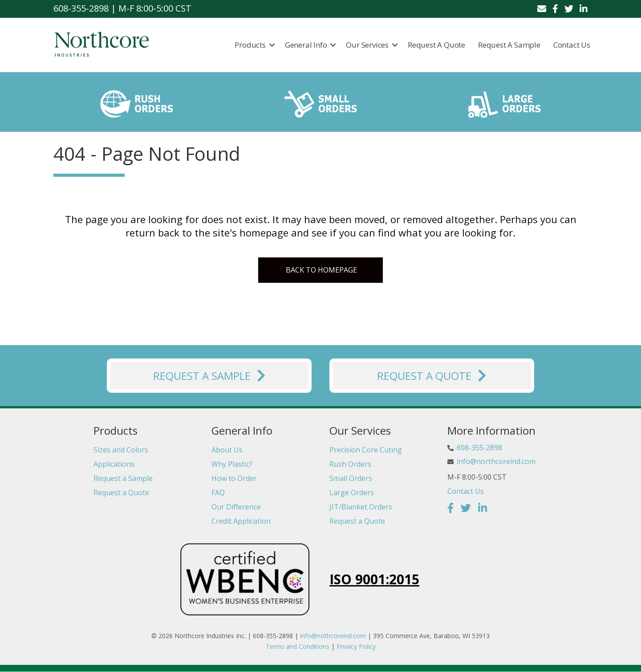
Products (250, 45)
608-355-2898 (479, 448)
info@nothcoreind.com (333, 636)
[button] (272, 45)
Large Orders (352, 493)
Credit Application (241, 521)
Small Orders (351, 478)
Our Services (368, 45)
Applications (114, 464)
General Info (306, 45)
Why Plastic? (232, 464)
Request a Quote (436, 45)
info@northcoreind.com (496, 461)
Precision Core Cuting (366, 450)
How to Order (234, 478)
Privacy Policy (356, 646)
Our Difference (236, 507)
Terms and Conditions (298, 646)
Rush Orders (350, 464)
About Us (227, 450)
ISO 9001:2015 (374, 579)
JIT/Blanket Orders (361, 507)
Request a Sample (509, 45)
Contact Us (572, 45)
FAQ (218, 493)
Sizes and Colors (121, 450)
